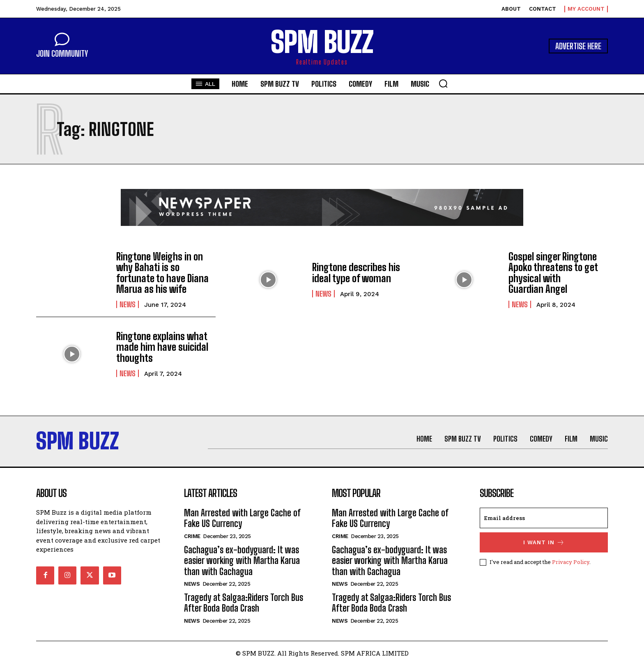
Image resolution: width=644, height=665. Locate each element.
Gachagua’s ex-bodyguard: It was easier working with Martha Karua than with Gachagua (242, 561)
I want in (544, 542)
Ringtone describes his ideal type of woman (356, 273)
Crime (192, 536)
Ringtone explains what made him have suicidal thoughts (162, 347)
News (128, 304)
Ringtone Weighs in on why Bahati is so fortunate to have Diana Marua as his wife (162, 273)
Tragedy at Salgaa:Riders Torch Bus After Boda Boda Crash (244, 603)
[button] (443, 83)
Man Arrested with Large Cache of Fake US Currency (242, 518)
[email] (544, 518)
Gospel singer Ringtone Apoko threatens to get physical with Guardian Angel (553, 273)
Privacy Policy (571, 562)
